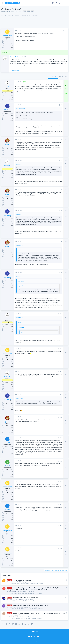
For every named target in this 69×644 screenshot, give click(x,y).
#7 (62, 210)
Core (24, 11)
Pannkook (9, 617)
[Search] (67, 3)
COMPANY (33, 631)
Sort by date (53, 76)
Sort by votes (63, 76)
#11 (61, 349)
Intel (28, 11)
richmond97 (10, 582)
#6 (62, 190)
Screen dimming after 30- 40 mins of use (25, 598)
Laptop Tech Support (28, 599)
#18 (61, 505)
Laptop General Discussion (29, 582)
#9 (62, 272)
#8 (62, 241)
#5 (62, 160)
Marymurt (9, 592)
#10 (61, 314)
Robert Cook (14, 57)
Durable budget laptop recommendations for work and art (31, 605)
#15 (61, 438)
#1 (66, 31)
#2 (62, 82)
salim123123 (10, 599)
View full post (15, 70)
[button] (3, 3)
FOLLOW (33, 641)
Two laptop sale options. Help (22, 580)
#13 (61, 394)
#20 (61, 548)
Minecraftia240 (6, 11)
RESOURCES (33, 636)
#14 (61, 417)
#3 (62, 105)
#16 (61, 461)
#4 (62, 139)
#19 (61, 525)
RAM (32, 11)
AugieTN (14, 618)
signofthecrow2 (11, 607)
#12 (61, 372)
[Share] (64, 31)
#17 (61, 482)
